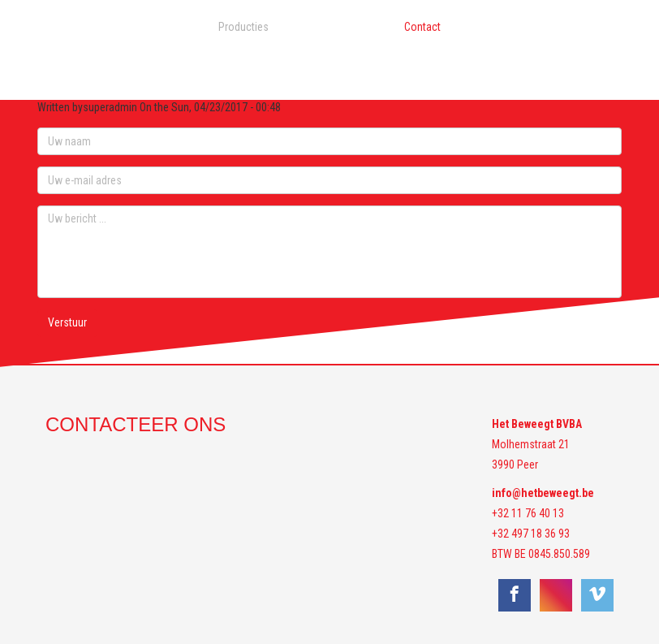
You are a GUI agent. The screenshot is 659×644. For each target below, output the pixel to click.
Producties (243, 27)
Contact (422, 27)
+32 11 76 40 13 (528, 513)
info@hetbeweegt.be (543, 493)
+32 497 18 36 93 (531, 534)
